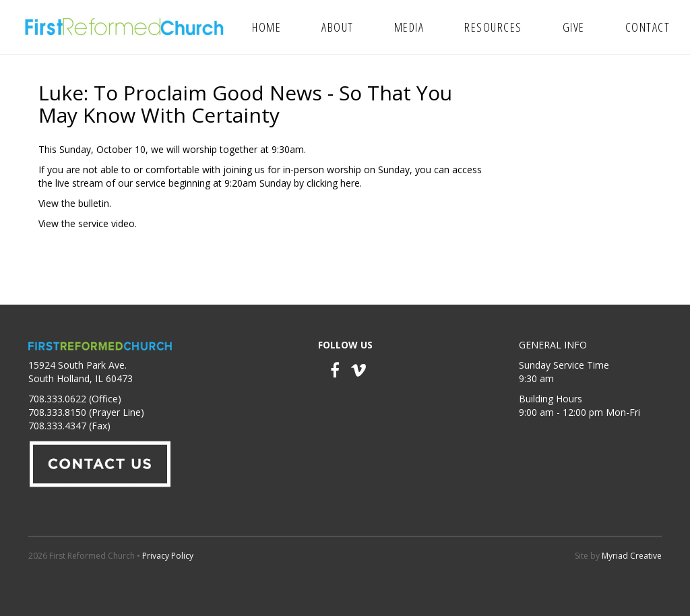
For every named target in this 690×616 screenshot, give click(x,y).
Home (266, 27)
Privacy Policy (168, 556)
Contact (648, 27)
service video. (107, 223)
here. (351, 183)
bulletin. (95, 203)
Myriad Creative (632, 556)
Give (574, 27)
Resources (493, 27)
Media (409, 27)
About (338, 27)
